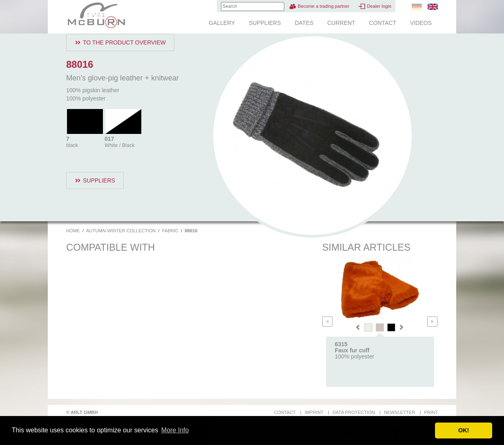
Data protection (354, 412)
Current (341, 23)
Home (73, 231)
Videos (421, 23)
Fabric (170, 231)
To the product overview (124, 42)
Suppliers (265, 23)
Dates (304, 23)
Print (431, 412)
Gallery (222, 23)
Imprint (314, 412)
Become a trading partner (323, 6)
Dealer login (379, 6)
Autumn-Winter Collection (121, 231)
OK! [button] (464, 430)
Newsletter (399, 412)
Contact (383, 23)
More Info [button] (175, 430)
